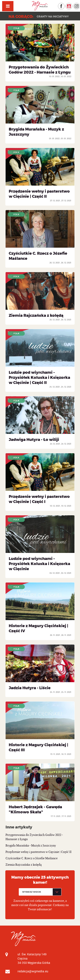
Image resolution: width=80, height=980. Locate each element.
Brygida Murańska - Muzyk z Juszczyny (31, 846)
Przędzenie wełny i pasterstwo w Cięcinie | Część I (39, 499)
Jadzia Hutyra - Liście (30, 688)
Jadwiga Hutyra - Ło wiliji (34, 440)
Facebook (65, 5)
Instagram (80, 5)
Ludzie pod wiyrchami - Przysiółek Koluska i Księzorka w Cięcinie (39, 564)
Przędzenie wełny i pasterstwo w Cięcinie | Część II (39, 194)
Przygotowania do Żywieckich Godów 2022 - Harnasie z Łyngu (40, 70)
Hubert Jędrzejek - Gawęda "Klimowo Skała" (35, 810)
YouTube (72, 5)
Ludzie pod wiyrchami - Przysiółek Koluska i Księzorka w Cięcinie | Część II (39, 378)
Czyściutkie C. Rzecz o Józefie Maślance (32, 858)
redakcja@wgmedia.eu (33, 971)
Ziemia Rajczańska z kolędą (36, 315)
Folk (16, 28)
